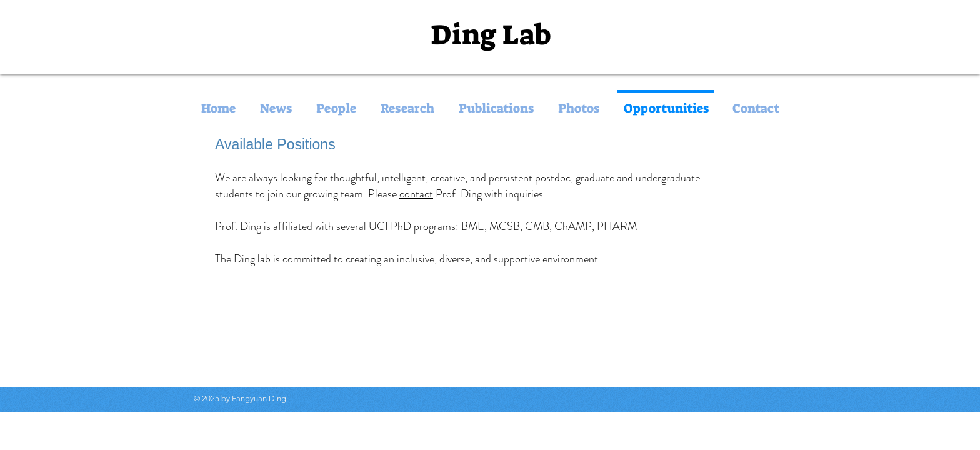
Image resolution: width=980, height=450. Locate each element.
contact (416, 194)
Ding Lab (491, 35)
